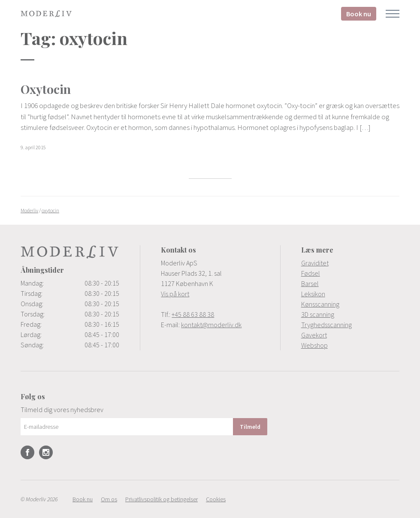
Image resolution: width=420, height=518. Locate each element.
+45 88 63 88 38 (193, 314)
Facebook (27, 452)
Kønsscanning (320, 304)
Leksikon (313, 294)
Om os (109, 499)
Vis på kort (175, 294)
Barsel (310, 283)
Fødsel (311, 273)
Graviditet (315, 263)
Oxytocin (46, 89)
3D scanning (318, 314)
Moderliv (46, 14)
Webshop (314, 345)
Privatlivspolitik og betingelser (162, 499)
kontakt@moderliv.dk (211, 325)
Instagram (46, 452)
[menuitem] (350, 263)
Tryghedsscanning (326, 325)
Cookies (216, 499)
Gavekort (314, 335)
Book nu (359, 14)
